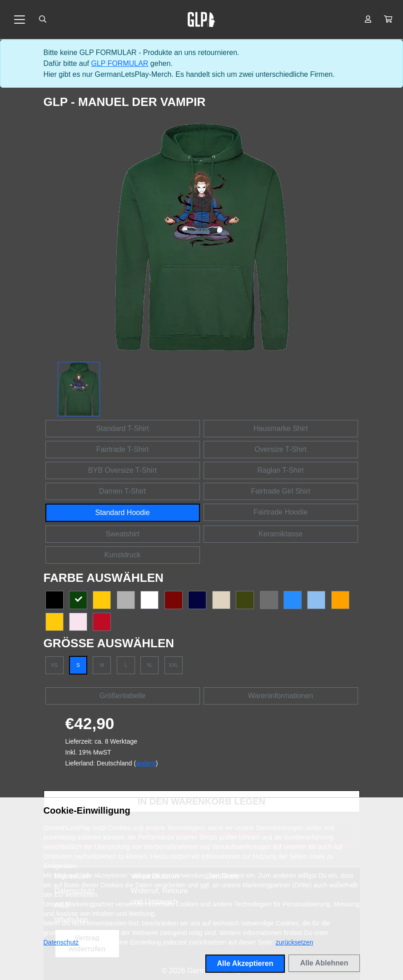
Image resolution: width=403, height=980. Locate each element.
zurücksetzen (294, 942)
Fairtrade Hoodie (281, 512)
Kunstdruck (122, 555)
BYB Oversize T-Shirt (122, 470)
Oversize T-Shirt (280, 449)
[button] (388, 20)
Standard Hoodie (122, 512)
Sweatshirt (122, 534)
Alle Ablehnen (324, 963)
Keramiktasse (281, 534)
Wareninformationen (281, 696)
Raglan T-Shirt (281, 470)
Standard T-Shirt (122, 428)
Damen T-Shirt (122, 491)
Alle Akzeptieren (245, 963)
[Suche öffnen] (43, 20)
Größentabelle (122, 696)
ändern (146, 763)
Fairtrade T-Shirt (122, 449)
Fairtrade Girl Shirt (281, 491)
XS (54, 665)
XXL (173, 665)
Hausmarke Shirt (281, 428)
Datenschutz (61, 942)
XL (149, 665)
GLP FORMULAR (119, 63)
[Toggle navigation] (20, 20)
